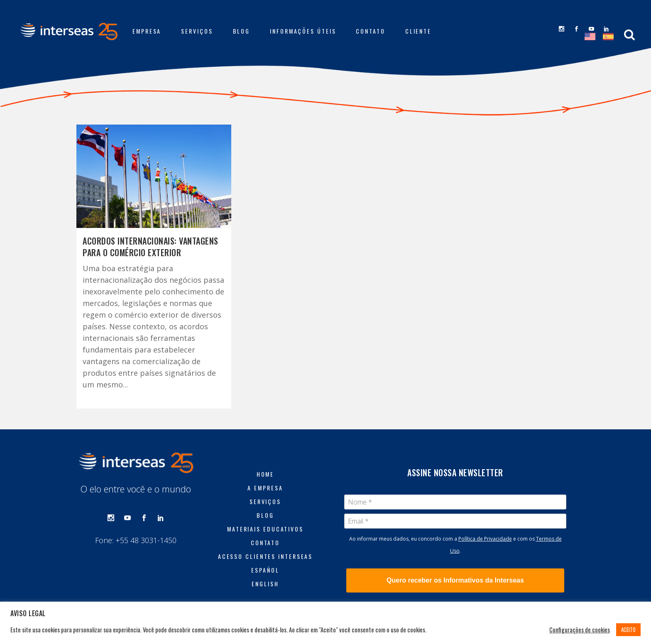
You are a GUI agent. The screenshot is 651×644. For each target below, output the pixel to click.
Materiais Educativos (265, 529)
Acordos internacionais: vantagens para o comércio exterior (151, 247)
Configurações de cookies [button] (580, 630)
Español (265, 570)
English (265, 584)
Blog (265, 515)
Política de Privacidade (485, 539)
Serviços (265, 502)
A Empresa (265, 488)
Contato (265, 543)
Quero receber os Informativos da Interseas (455, 580)
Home (266, 474)
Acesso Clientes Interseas (266, 556)
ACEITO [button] (628, 629)
